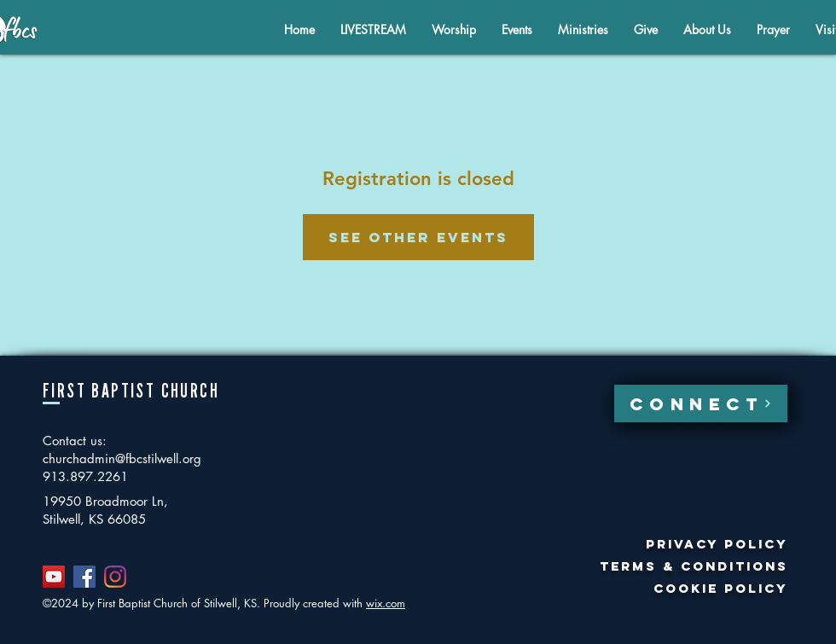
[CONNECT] (701, 403)
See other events (418, 237)
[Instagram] (115, 577)
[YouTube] (54, 577)
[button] (707, 29)
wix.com (386, 603)
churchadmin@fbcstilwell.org (122, 458)
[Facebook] (84, 577)
